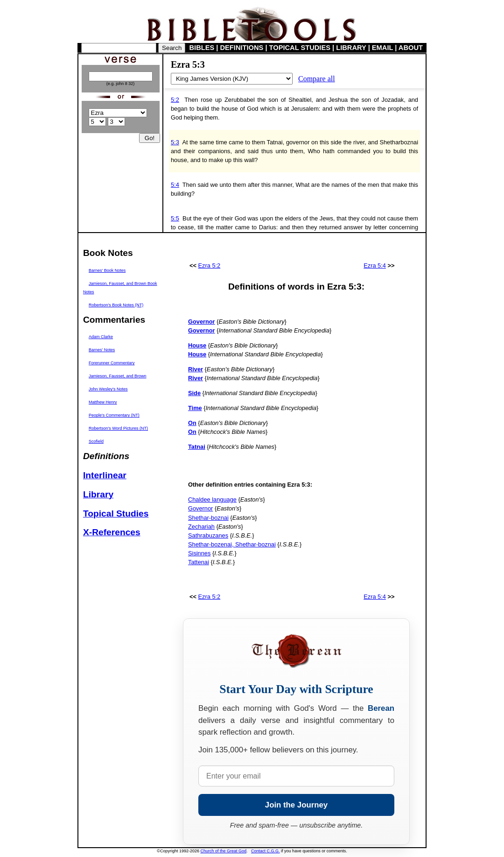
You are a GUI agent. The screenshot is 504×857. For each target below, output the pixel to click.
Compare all (317, 79)
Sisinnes (199, 553)
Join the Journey (296, 805)
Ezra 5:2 (210, 266)
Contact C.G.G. (266, 851)
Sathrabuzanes (208, 535)
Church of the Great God (224, 851)
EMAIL (382, 48)
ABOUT (411, 48)
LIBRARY (351, 48)
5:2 (175, 100)
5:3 (175, 142)
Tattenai (199, 562)
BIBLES (202, 48)
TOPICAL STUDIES (300, 48)
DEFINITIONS (242, 48)
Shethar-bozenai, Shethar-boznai (232, 544)
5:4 (175, 185)
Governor (200, 508)
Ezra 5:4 (375, 266)
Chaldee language (212, 499)
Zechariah (201, 527)
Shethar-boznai (208, 518)
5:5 (175, 218)
